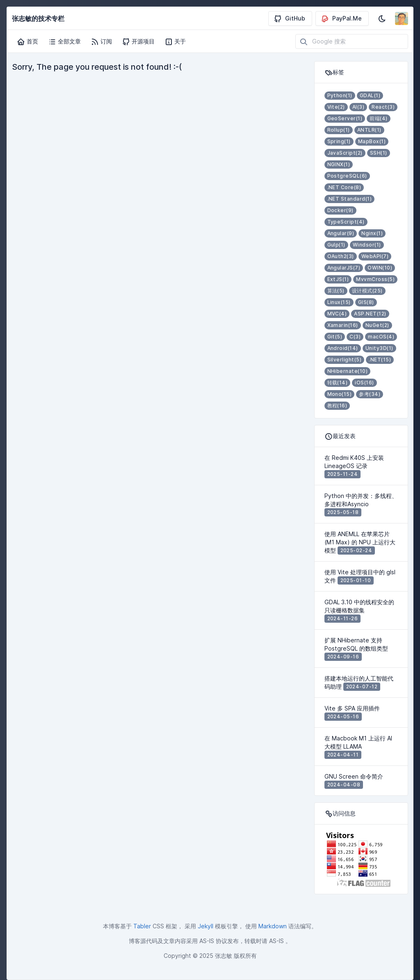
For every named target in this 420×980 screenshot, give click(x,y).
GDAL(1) (370, 95)
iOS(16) (364, 383)
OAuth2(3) (341, 256)
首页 (27, 41)
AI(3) (358, 107)
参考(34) (370, 394)
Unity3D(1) (379, 348)
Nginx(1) (372, 233)
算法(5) (336, 291)
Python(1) (340, 95)
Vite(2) (336, 107)
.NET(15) (380, 360)
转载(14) (338, 383)
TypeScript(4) (346, 222)
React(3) (383, 107)
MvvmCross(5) (375, 279)
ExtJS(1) (338, 279)
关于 (175, 41)
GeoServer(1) (345, 118)
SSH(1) (379, 153)
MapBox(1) (372, 141)
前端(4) (378, 118)
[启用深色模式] (382, 18)
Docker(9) (340, 210)
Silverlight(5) (345, 360)
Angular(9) (341, 233)
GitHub (289, 18)
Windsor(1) (367, 245)
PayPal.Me (341, 18)
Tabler (142, 926)
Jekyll (205, 926)
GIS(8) (366, 302)
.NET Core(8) (344, 187)
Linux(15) (339, 302)
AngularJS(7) (344, 268)
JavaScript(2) (345, 153)
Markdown (273, 926)
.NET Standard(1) (350, 199)
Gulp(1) (336, 245)
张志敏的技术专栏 (38, 18)
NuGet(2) (377, 325)
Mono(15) (340, 394)
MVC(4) (337, 314)
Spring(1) (339, 141)
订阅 (101, 41)
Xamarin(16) (343, 325)
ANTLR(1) (369, 130)
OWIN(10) (380, 268)
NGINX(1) (339, 164)
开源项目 (138, 41)
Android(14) (343, 348)
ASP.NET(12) (370, 314)
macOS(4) (381, 337)
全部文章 (64, 41)
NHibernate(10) (348, 371)
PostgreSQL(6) (347, 176)
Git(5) (335, 337)
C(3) (355, 337)
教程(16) (337, 405)
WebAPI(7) (375, 256)
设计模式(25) (367, 291)
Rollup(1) (339, 130)
